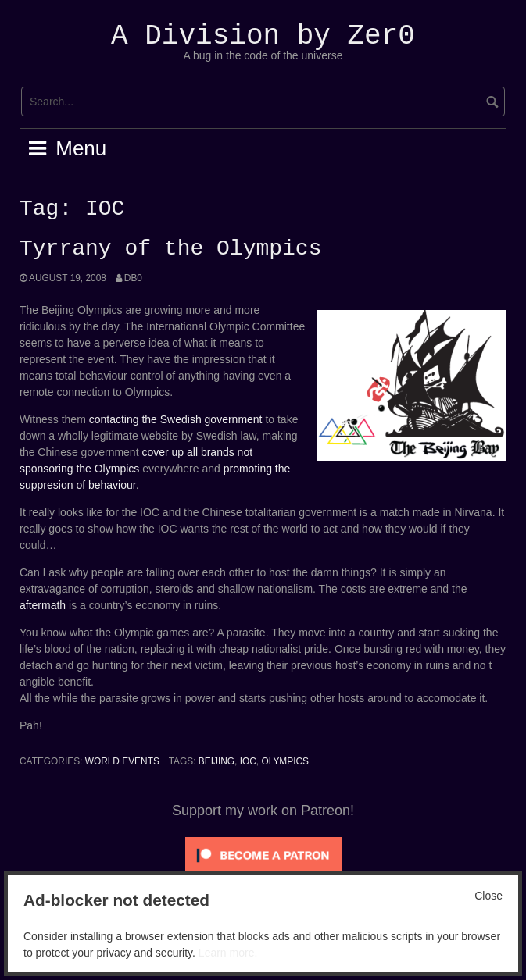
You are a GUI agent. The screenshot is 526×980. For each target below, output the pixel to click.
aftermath (43, 605)
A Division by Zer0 (263, 36)
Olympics (285, 761)
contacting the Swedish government (176, 419)
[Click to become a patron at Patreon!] (263, 854)
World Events (122, 761)
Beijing (216, 761)
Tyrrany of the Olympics (170, 249)
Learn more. (228, 953)
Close (488, 896)
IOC (248, 761)
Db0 (133, 278)
